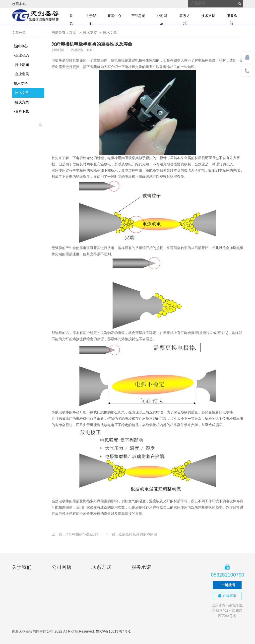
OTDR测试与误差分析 (83, 534)
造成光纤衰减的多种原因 (138, 534)
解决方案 (21, 102)
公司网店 (162, 17)
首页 (71, 17)
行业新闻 (21, 65)
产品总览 (138, 16)
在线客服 (227, 596)
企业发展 (21, 74)
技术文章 (21, 93)
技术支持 (208, 16)
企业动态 (21, 55)
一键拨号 (227, 585)
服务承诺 (232, 17)
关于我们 (91, 17)
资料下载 (21, 111)
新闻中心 (114, 16)
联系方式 (185, 17)
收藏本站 (19, 4)
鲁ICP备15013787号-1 (113, 631)
